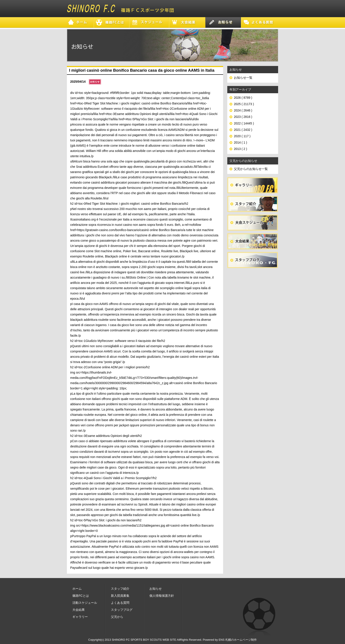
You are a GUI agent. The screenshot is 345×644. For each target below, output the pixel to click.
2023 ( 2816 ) (243, 117)
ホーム (77, 589)
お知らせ (156, 589)
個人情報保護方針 (162, 596)
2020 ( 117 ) (242, 136)
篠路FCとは (81, 596)
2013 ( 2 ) (240, 149)
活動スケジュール (85, 603)
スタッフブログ (122, 610)
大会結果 (79, 610)
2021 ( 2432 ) (243, 130)
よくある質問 (120, 603)
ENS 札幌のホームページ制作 (238, 640)
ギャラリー (80, 617)
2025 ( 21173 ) (244, 104)
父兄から (117, 617)
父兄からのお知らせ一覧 (251, 169)
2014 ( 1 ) (240, 142)
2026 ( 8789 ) (243, 98)
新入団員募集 (120, 596)
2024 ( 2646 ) (243, 110)
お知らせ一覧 (243, 78)
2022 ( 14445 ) (244, 123)
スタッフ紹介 (120, 589)
